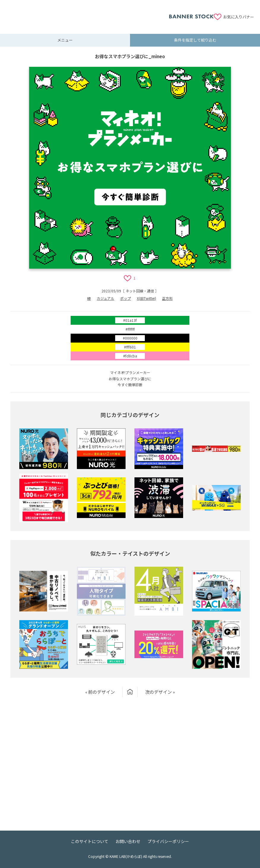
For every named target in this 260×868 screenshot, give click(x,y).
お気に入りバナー (239, 17)
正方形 (167, 298)
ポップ (126, 298)
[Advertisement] (88, 13)
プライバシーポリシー (168, 841)
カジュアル (106, 298)
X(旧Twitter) (146, 298)
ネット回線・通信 (140, 291)
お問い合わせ (128, 841)
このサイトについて (90, 841)
